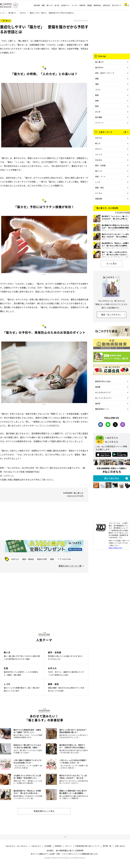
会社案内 (50, 850)
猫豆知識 (37, 5)
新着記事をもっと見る (44, 811)
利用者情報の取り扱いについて (87, 846)
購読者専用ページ (102, 409)
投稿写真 (82, 5)
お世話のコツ (65, 5)
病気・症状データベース (105, 73)
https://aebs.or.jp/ (115, 548)
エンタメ (75, 5)
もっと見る (112, 263)
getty (44, 149)
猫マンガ (50, 5)
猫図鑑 (90, 5)
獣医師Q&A (97, 5)
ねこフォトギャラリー (104, 398)
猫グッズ (99, 171)
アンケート (99, 123)
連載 (43, 5)
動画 (97, 95)
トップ (2, 13)
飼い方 (98, 143)
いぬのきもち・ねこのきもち (16, 846)
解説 (52, 559)
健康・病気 (99, 188)
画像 (97, 101)
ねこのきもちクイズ (103, 392)
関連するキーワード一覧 (70, 566)
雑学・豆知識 (100, 165)
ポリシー (68, 846)
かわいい (99, 149)
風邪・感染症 (28, 559)
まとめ (98, 112)
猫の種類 (99, 117)
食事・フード (100, 176)
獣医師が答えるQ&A (103, 381)
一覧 (125, 132)
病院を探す (107, 5)
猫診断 (98, 403)
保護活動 (99, 199)
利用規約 (58, 846)
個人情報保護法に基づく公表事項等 (70, 850)
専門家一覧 (107, 846)
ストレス (99, 154)
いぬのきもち (36, 846)
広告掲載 (48, 846)
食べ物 (57, 5)
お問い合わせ (120, 846)
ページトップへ (65, 837)
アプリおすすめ (64, 559)
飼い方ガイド (117, 5)
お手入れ (23, 13)
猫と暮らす (12, 13)
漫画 (97, 84)
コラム (98, 90)
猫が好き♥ (99, 67)
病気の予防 (42, 559)
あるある (99, 160)
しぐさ (98, 182)
